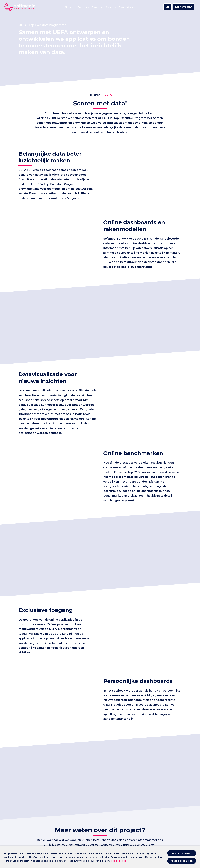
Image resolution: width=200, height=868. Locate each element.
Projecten (94, 95)
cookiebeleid (118, 861)
